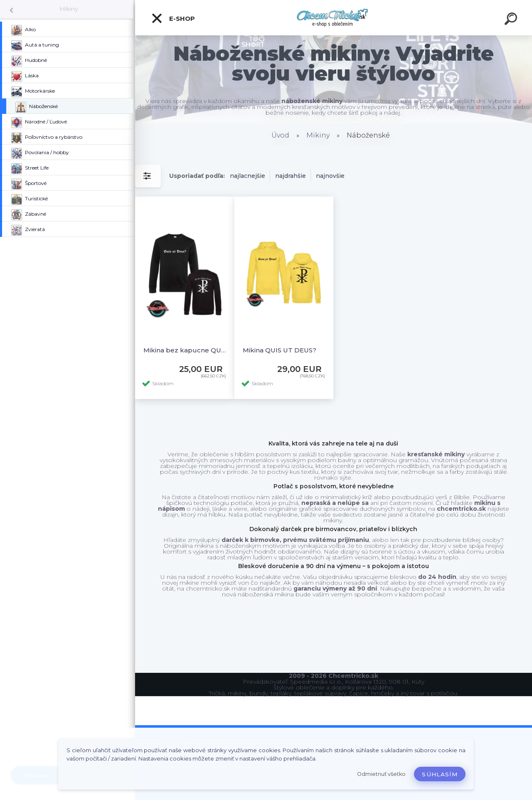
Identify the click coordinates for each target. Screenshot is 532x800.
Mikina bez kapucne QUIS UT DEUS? (185, 350)
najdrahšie (291, 176)
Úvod (280, 135)
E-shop (173, 18)
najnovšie (330, 176)
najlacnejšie (248, 176)
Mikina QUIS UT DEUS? (280, 350)
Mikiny (69, 9)
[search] (512, 20)
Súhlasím (440, 774)
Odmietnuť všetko (381, 774)
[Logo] (334, 18)
